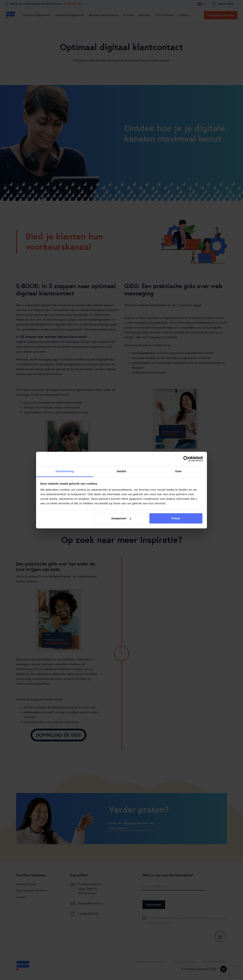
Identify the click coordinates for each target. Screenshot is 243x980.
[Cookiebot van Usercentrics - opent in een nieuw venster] (186, 459)
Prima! (176, 518)
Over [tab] (179, 471)
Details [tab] (121, 471)
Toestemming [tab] (65, 471)
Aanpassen (121, 518)
